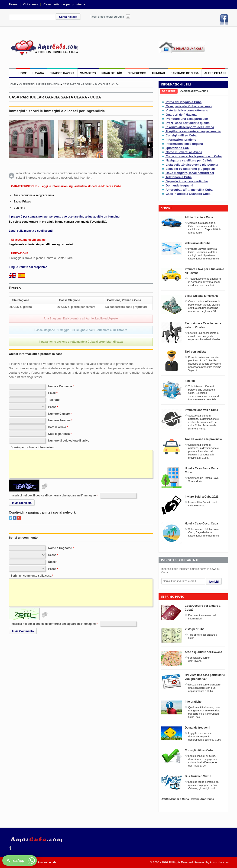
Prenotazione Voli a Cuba (201, 410)
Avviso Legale (47, 862)
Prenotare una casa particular (187, 119)
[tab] (169, 91)
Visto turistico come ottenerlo (187, 110)
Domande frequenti (179, 185)
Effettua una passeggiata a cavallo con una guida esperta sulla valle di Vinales (204, 336)
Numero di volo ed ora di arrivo (69, 441)
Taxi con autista (195, 352)
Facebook (224, 20)
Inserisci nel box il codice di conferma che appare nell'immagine (53, 496)
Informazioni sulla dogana (184, 144)
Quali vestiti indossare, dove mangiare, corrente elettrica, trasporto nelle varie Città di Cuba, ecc (204, 712)
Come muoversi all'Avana (184, 152)
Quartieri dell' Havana (181, 115)
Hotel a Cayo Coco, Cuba (201, 524)
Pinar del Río (112, 73)
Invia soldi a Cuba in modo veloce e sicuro (203, 504)
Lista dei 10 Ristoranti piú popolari (190, 169)
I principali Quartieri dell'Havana (199, 659)
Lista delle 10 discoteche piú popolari (193, 165)
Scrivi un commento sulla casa (31, 576)
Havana (38, 73)
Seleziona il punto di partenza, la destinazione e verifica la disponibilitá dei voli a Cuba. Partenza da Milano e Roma (203, 422)
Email (52, 393)
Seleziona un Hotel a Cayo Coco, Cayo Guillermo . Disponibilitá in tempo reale (204, 532)
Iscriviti (214, 582)
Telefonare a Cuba (179, 177)
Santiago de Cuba (185, 73)
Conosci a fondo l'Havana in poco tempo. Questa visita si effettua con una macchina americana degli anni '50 (204, 306)
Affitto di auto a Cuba (199, 217)
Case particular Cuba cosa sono (189, 106)
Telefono (54, 400)
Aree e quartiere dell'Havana (203, 652)
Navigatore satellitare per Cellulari (190, 160)
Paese (52, 407)
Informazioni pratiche (181, 140)
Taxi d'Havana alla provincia (203, 439)
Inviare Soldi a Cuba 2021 (202, 497)
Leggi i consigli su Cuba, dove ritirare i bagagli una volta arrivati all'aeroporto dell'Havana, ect (203, 761)
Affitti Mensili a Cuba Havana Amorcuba (188, 799)
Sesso (52, 555)
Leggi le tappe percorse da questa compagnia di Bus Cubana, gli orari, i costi (203, 785)
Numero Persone (59, 420)
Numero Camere (59, 414)
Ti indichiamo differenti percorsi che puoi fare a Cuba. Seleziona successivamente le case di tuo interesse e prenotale (204, 393)
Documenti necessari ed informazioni (202, 617)
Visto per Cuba (195, 629)
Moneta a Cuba (111, 186)
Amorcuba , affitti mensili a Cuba (189, 190)
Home (13, 4)
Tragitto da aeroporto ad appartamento (193, 131)
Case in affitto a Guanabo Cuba (188, 194)
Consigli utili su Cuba (181, 135)
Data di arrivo (57, 427)
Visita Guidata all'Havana (201, 296)
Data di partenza (59, 434)
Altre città (213, 73)
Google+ (19, 518)
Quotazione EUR (178, 148)
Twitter (11, 518)
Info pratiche (193, 702)
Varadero (88, 73)
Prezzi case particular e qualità (188, 123)
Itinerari (190, 381)
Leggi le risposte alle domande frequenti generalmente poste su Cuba (205, 736)
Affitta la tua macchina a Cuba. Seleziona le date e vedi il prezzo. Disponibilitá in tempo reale (205, 228)
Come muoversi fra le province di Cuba (194, 156)
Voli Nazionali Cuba (198, 243)
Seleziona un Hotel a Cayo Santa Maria (203, 480)
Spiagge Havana (62, 73)
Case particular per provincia (64, 4)
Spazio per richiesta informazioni (32, 447)
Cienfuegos (137, 73)
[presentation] (169, 91)
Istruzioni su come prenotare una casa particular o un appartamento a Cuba (204, 688)
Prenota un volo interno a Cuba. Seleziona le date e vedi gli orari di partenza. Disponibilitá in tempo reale (204, 254)
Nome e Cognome (60, 386)
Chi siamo (30, 4)
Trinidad (158, 73)
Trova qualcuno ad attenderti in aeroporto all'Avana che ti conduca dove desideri (205, 282)
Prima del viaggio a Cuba (184, 102)
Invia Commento (23, 631)
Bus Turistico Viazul (198, 776)
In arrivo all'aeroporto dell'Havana (190, 127)
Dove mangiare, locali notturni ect (190, 173)
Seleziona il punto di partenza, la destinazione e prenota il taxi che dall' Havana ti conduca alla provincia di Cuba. (203, 451)
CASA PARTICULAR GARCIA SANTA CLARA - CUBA (91, 84)
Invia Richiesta (22, 503)
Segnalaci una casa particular (187, 181)
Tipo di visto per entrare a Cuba (203, 636)
